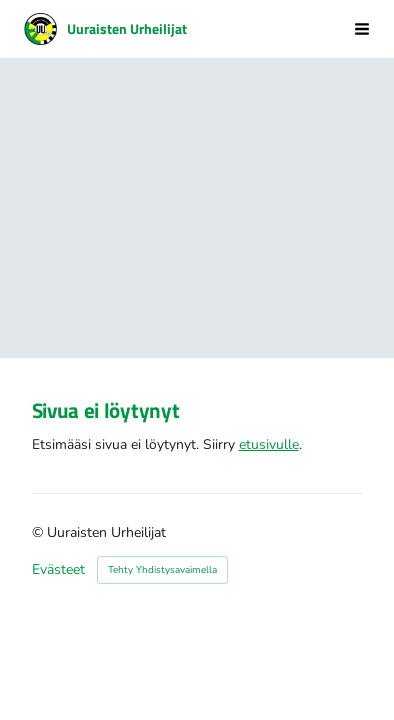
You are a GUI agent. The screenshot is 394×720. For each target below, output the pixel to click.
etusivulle (269, 444)
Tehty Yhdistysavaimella (162, 570)
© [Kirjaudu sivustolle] (39, 532)
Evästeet (58, 570)
